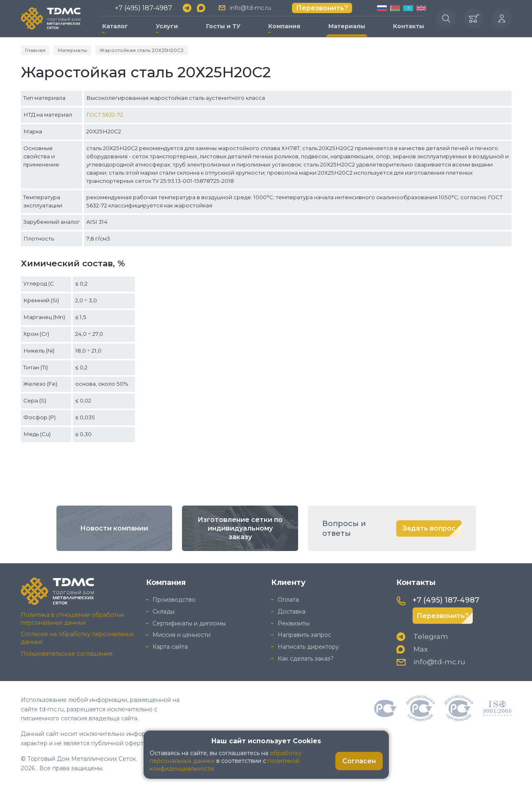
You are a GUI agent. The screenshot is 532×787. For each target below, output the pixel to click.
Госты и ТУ (223, 26)
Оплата (288, 600)
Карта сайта (170, 647)
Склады (164, 612)
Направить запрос (304, 635)
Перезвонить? (322, 8)
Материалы (347, 26)
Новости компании (114, 528)
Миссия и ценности (182, 635)
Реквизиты (294, 623)
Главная (35, 50)
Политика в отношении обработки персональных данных (72, 619)
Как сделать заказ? (306, 659)
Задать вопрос (429, 528)
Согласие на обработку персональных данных (77, 638)
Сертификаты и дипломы (189, 623)
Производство (174, 600)
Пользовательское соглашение (67, 654)
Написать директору (308, 647)
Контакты (409, 26)
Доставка (292, 612)
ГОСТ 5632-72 (105, 115)
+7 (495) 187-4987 (144, 8)
